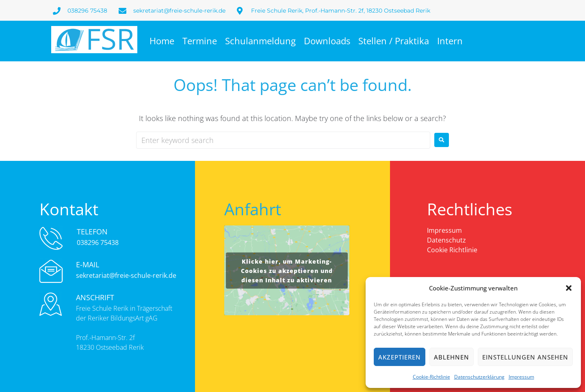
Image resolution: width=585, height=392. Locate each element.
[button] (569, 288)
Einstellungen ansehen (525, 357)
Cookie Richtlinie (452, 250)
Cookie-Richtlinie (431, 377)
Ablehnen (452, 357)
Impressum (521, 377)
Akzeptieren (400, 357)
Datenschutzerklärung (479, 377)
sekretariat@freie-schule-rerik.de (126, 275)
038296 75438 (98, 243)
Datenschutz (446, 240)
